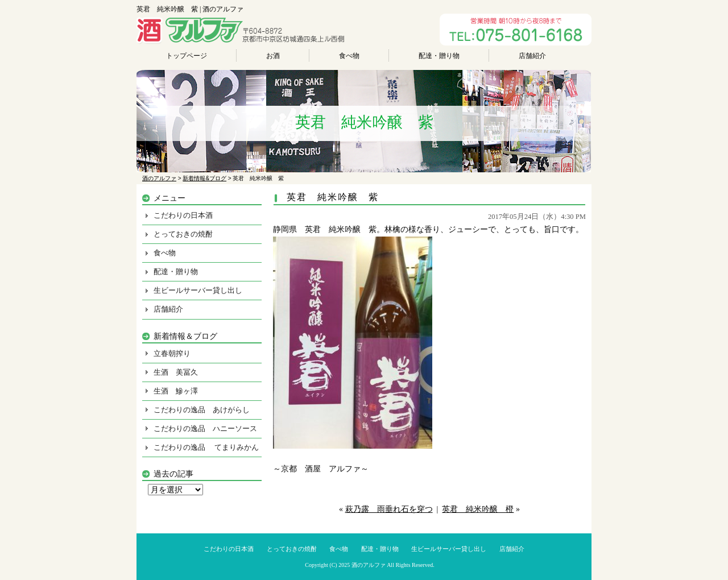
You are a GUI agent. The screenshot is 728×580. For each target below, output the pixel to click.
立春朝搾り (172, 353)
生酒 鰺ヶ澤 (176, 391)
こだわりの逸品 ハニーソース (205, 428)
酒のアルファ (369, 565)
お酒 (273, 56)
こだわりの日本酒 (183, 215)
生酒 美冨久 (176, 372)
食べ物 (349, 56)
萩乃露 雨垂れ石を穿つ (389, 509)
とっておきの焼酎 (183, 234)
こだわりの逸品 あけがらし (202, 410)
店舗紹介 (532, 56)
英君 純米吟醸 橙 (478, 509)
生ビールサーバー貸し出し (198, 290)
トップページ (187, 56)
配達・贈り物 (439, 56)
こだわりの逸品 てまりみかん (206, 447)
